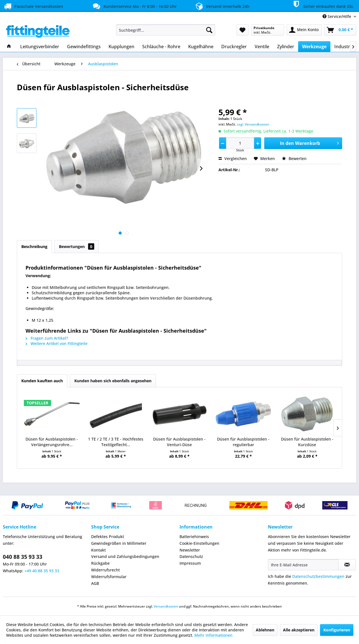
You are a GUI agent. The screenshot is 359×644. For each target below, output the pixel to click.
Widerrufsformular (109, 577)
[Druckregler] (234, 47)
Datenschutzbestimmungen (318, 576)
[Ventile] (262, 47)
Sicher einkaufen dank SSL (322, 5)
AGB (95, 583)
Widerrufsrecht (105, 570)
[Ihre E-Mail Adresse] (303, 565)
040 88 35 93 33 (23, 557)
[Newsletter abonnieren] (347, 565)
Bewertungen (77, 246)
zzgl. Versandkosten (253, 124)
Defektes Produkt (108, 537)
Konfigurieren (337, 630)
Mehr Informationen (213, 635)
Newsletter (190, 550)
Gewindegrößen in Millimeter (119, 543)
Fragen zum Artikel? (47, 338)
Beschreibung (34, 246)
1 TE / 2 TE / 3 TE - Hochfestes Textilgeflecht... (116, 442)
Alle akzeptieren (299, 630)
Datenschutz (191, 556)
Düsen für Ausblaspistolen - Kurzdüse (307, 442)
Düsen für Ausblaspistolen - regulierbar (243, 442)
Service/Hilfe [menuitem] (337, 16)
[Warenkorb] (340, 30)
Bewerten (294, 158)
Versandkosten (166, 606)
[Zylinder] (286, 47)
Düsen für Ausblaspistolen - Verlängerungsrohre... (52, 442)
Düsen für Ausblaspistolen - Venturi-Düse (179, 442)
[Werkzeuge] (314, 47)
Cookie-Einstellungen (199, 543)
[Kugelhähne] (201, 47)
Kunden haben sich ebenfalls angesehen (113, 381)
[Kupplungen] (121, 47)
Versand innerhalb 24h (221, 6)
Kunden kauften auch (42, 381)
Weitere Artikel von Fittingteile (57, 343)
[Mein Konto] (304, 30)
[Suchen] (209, 30)
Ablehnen (265, 630)
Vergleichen (233, 158)
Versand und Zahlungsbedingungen (125, 556)
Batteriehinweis (194, 537)
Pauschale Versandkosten (33, 6)
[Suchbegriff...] (166, 30)
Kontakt (98, 550)
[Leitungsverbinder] (40, 47)
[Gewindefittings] (84, 47)
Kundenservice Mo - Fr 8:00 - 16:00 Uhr (134, 6)
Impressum (190, 563)
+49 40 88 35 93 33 (42, 571)
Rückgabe (100, 563)
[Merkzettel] (242, 30)
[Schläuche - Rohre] (161, 47)
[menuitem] (166, 30)
